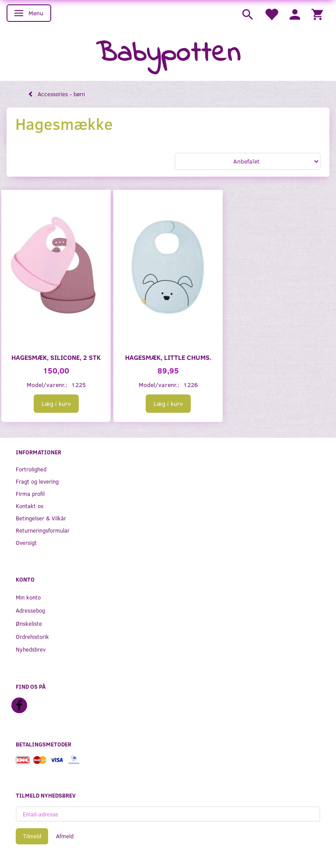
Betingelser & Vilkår (41, 518)
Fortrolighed (31, 469)
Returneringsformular (43, 530)
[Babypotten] (168, 54)
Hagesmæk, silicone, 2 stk (56, 357)
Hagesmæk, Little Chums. (168, 357)
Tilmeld (32, 836)
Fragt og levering (37, 481)
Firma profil (30, 493)
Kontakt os (30, 506)
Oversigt (26, 542)
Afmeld (65, 836)
